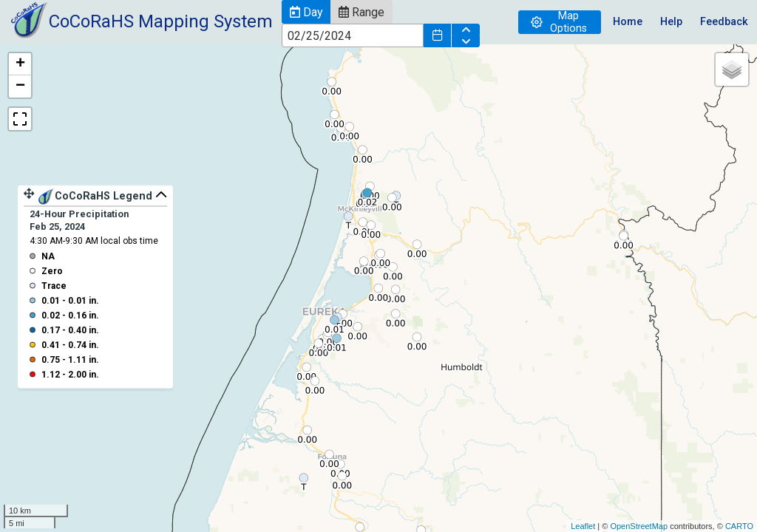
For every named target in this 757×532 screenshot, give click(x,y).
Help (671, 22)
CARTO (739, 526)
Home (628, 22)
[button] (306, 12)
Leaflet (583, 526)
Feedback (724, 22)
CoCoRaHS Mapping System (161, 21)
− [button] (20, 86)
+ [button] (20, 64)
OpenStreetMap (639, 526)
